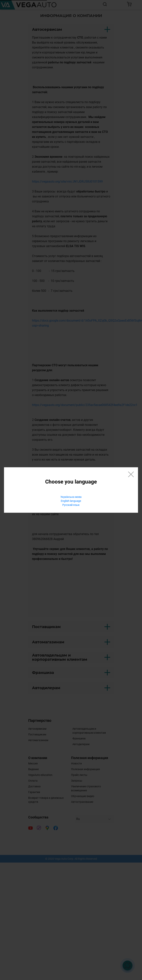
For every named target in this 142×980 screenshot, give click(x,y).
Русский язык (71, 505)
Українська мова (71, 497)
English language (71, 501)
